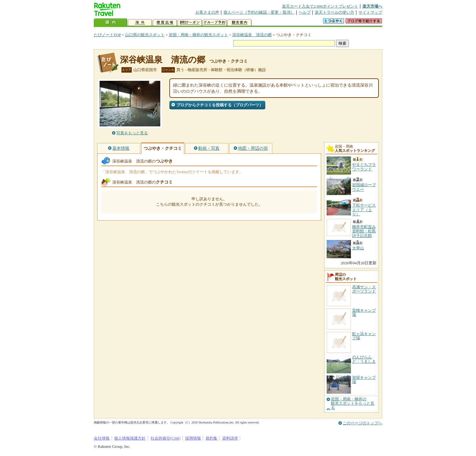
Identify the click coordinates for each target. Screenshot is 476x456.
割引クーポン (190, 23)
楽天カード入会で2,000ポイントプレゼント (320, 6)
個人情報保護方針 (130, 438)
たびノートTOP (107, 35)
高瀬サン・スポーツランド (364, 289)
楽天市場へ (372, 6)
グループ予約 (215, 23)
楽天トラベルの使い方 (335, 12)
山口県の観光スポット (145, 35)
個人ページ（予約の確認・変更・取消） (259, 12)
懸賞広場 (165, 23)
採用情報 (193, 438)
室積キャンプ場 (364, 312)
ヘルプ (305, 12)
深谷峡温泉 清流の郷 (252, 35)
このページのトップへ (362, 423)
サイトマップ (370, 12)
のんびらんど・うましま (364, 359)
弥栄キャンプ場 (364, 380)
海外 (140, 23)
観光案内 (240, 23)
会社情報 (102, 438)
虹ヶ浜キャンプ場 (364, 336)
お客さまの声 (207, 12)
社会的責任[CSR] (166, 438)
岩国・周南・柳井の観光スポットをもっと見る (353, 404)
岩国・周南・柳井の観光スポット (198, 35)
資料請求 (230, 438)
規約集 (211, 438)
